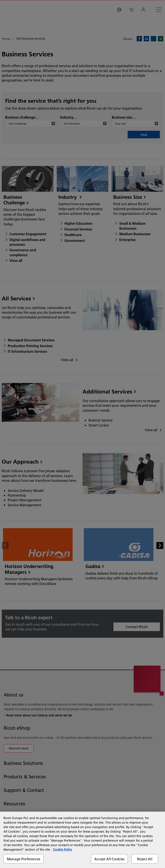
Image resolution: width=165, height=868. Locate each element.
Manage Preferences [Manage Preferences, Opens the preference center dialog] (24, 859)
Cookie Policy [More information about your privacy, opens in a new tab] (62, 850)
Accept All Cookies (109, 859)
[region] (82, 840)
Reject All (145, 859)
